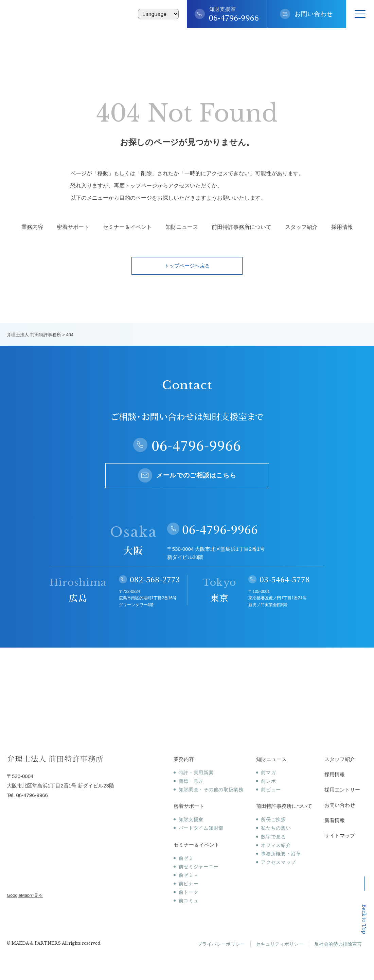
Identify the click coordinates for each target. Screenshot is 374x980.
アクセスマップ (278, 862)
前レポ (268, 781)
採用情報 (342, 227)
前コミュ (189, 901)
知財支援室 (191, 819)
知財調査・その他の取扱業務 (211, 790)
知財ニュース (182, 227)
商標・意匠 (191, 781)
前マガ (268, 773)
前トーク (189, 892)
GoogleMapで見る (25, 895)
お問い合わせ (314, 14)
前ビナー (189, 884)
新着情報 (335, 820)
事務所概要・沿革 (281, 854)
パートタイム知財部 (201, 828)
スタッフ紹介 (301, 227)
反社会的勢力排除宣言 (338, 944)
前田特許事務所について (242, 227)
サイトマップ (340, 836)
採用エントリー (342, 790)
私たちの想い (276, 828)
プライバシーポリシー (221, 944)
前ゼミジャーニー (199, 867)
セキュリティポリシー (280, 944)
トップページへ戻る (187, 266)
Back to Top (364, 905)
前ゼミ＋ (189, 875)
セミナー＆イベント (127, 227)
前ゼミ (186, 858)
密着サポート (73, 227)
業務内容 (32, 227)
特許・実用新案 (196, 773)
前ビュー (271, 790)
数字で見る (273, 837)
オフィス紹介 (276, 845)
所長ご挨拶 (273, 819)
